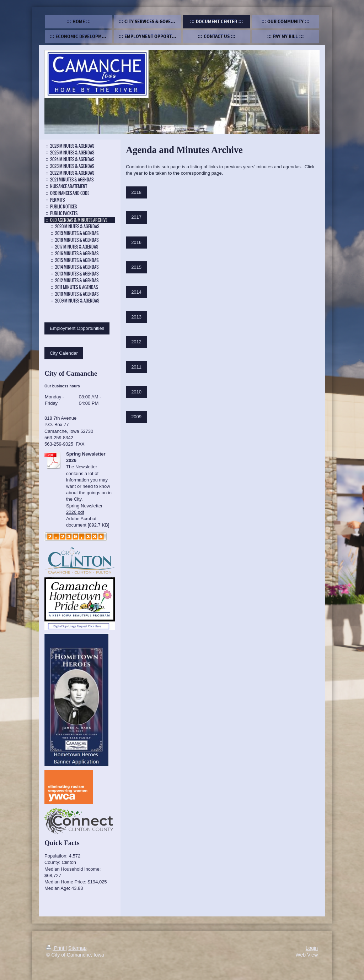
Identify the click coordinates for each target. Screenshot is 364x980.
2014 (136, 292)
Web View (307, 955)
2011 (136, 367)
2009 (136, 417)
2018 (136, 192)
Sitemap (77, 948)
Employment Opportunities (77, 328)
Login (312, 948)
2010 (136, 392)
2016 (136, 242)
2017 (136, 217)
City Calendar (64, 353)
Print (56, 948)
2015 (136, 267)
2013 (136, 317)
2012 (136, 342)
